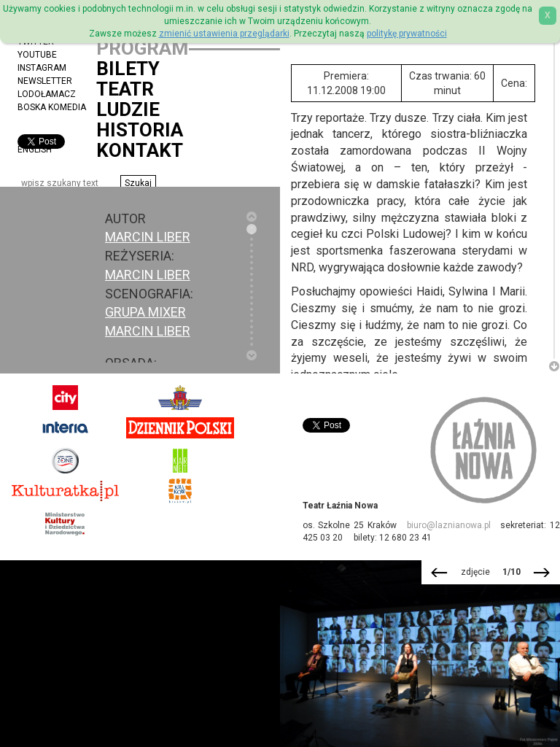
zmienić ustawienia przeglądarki (224, 34)
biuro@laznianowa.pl (449, 525)
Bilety (128, 69)
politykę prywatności (407, 34)
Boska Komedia (52, 107)
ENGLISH (35, 150)
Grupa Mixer (145, 312)
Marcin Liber (148, 275)
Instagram (42, 68)
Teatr (125, 89)
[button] (138, 183)
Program (142, 48)
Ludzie (128, 109)
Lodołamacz (47, 94)
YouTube (37, 55)
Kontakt (140, 150)
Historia (140, 130)
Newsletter (45, 81)
